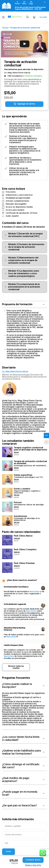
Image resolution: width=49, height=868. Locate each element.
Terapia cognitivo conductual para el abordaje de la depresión (30, 449)
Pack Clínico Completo (25, 550)
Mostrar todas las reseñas (16, 667)
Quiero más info (33, 865)
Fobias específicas (23, 475)
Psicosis (18, 503)
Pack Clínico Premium (24, 563)
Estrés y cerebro (22, 489)
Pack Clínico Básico (23, 536)
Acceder (43, 17)
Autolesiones (21, 516)
